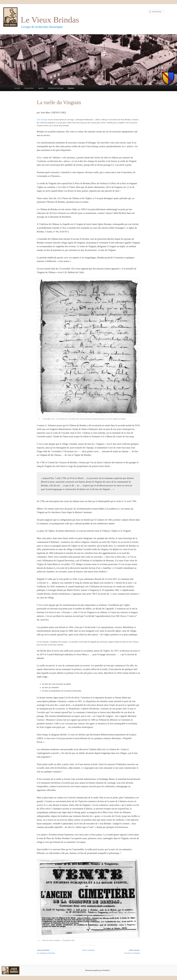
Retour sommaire (88, 950)
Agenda (41, 88)
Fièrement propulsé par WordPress (97, 970)
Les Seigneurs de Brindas (46, 953)
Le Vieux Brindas (50, 20)
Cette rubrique (42, 120)
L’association (29, 88)
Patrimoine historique (56, 88)
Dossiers (71, 88)
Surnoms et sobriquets (132, 953)
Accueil (17, 88)
